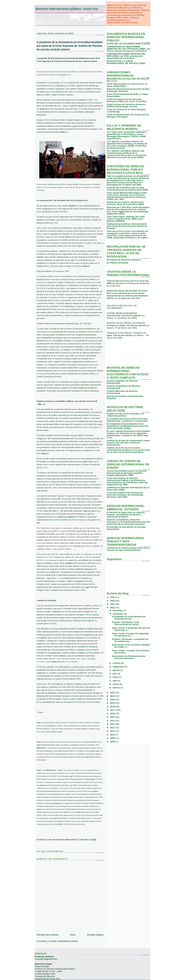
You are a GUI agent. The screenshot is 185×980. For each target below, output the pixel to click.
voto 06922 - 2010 (62, 824)
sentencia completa (66, 517)
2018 (113, 707)
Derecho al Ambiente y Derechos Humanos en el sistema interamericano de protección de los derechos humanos (128, 522)
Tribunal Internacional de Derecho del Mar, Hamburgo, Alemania (128, 90)
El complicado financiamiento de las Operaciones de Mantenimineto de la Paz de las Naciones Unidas (128, 426)
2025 (113, 601)
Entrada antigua (95, 935)
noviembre (118, 614)
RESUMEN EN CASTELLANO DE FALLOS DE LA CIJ (128, 80)
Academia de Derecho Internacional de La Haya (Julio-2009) (128, 489)
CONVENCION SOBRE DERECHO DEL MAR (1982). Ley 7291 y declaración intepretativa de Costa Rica (126, 56)
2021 (113, 696)
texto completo (92, 791)
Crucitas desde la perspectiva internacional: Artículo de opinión (124, 314)
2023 (113, 608)
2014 (113, 721)
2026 (113, 597)
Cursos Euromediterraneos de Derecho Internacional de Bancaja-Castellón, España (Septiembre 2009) (127, 473)
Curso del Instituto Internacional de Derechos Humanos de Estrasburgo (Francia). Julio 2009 (125, 495)
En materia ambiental (118, 263)
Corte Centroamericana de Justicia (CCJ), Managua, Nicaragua (128, 116)
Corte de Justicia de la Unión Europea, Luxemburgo (126, 111)
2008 (113, 742)
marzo (116, 684)
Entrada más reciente (48, 935)
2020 (113, 699)
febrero (117, 688)
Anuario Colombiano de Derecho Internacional (123, 387)
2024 (113, 604)
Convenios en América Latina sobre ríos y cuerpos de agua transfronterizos (128, 549)
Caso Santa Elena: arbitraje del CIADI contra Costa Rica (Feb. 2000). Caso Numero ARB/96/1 (126, 219)
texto (85, 109)
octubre (117, 663)
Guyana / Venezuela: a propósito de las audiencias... (130, 640)
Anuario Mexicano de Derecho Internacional (122, 392)
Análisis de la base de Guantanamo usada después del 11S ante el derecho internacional (128, 443)
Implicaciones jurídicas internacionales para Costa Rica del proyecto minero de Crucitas (127, 226)
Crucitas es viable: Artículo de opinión (127, 325)
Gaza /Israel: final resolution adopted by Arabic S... (131, 646)
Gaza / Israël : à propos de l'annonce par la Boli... (131, 652)
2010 (113, 735)
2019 (113, 703)
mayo (116, 677)
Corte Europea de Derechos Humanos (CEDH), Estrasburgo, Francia (126, 105)
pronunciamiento (55, 803)
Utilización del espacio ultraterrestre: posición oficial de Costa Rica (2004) (126, 203)
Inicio (73, 935)
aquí (60, 732)
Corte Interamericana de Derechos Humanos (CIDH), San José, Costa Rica (127, 100)
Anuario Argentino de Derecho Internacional (122, 382)
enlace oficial (41, 745)
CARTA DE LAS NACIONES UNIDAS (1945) (128, 44)
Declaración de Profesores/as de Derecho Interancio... (129, 657)
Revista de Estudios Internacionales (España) (125, 397)
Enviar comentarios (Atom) (64, 941)
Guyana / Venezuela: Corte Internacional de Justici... (126, 623)
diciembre (118, 610)
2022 (113, 693)
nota (39, 95)
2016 (113, 714)
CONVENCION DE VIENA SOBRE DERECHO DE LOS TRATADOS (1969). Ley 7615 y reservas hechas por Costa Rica (128, 49)
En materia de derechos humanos (124, 260)
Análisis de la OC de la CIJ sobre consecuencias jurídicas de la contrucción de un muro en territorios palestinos (128, 450)
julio (115, 674)
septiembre (119, 667)
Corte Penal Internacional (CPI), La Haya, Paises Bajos (127, 95)
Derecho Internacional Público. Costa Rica (67, 9)
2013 (113, 724)
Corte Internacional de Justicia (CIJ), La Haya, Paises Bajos (127, 85)
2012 (113, 728)
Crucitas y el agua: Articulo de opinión (126, 334)
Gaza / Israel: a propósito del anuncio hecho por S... (131, 629)
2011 (113, 731)
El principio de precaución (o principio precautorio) (126, 528)
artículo (51, 184)
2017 (113, 710)
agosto (116, 670)
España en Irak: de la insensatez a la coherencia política (125, 415)
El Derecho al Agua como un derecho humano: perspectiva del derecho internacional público (126, 515)
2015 (113, 717)
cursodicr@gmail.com (46, 959)
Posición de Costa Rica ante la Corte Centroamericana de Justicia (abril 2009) (127, 189)
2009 (113, 738)
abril (115, 681)
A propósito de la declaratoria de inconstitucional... (129, 618)
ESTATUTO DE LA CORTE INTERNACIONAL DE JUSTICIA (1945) (126, 62)
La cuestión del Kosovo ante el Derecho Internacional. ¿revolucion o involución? (127, 420)
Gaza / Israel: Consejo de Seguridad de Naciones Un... (130, 635)
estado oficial (89, 757)
